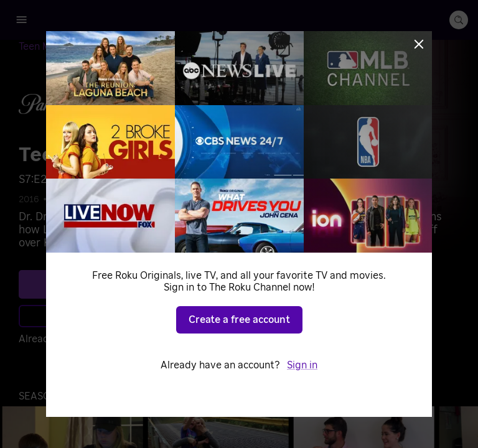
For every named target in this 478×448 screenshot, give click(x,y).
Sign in (302, 365)
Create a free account (239, 320)
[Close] (419, 44)
